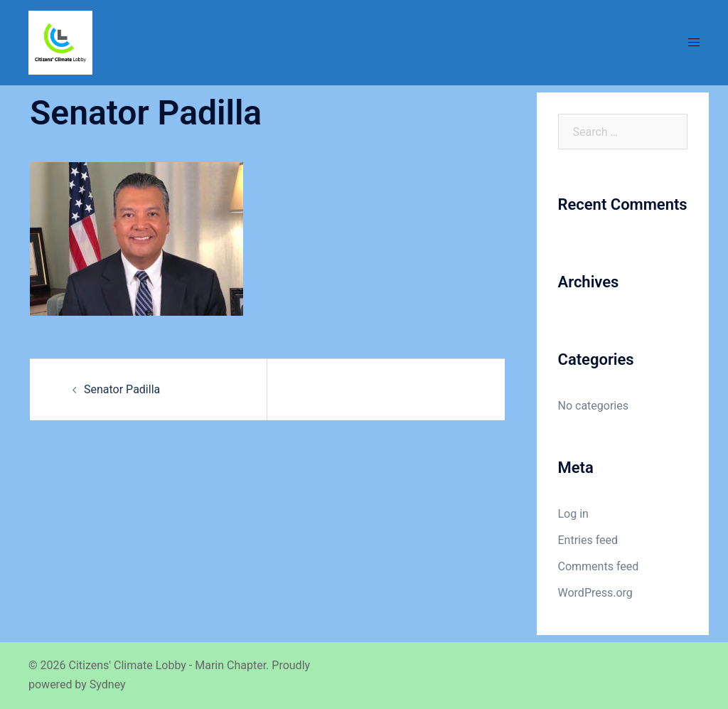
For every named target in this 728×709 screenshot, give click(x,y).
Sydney (108, 684)
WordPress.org (595, 593)
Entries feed (588, 540)
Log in (573, 514)
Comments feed (599, 566)
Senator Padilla (122, 389)
